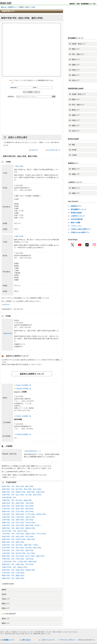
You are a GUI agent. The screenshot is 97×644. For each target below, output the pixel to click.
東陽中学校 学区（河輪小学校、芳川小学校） (18, 564)
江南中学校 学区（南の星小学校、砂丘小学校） (19, 553)
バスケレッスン (76, 226)
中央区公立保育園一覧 (23, 385)
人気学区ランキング (78, 216)
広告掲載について (8, 640)
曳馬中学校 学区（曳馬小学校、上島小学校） (18, 503)
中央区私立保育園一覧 (23, 389)
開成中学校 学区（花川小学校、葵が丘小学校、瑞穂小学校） (24, 556)
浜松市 (27, 7)
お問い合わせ (26, 640)
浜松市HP (6, 305)
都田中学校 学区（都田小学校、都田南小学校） (19, 528)
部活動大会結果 (76, 213)
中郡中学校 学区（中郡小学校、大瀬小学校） (18, 559)
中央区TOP (34, 150)
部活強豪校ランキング (79, 209)
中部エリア (6, 599)
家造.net (4, 7)
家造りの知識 (75, 223)
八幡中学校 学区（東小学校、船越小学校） (18, 500)
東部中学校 (7, 333)
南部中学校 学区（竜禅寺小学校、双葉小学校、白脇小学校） (24, 492)
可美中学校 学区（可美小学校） (14, 573)
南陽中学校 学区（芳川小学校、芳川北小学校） (19, 523)
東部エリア (6, 604)
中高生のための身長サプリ (80, 232)
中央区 (33, 7)
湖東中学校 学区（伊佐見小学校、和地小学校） (19, 539)
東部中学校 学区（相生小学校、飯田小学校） (18, 486)
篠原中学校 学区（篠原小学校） (14, 542)
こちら (10, 477)
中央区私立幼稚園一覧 (23, 434)
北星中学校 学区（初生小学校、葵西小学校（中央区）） (22, 525)
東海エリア (6, 619)
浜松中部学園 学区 (9, 498)
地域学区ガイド (13, 7)
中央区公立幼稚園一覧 (23, 416)
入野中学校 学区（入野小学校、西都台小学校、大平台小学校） (25, 534)
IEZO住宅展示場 (77, 219)
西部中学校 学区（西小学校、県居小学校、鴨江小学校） (22, 489)
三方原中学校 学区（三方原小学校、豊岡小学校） (20, 562)
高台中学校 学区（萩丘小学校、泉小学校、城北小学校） (22, 548)
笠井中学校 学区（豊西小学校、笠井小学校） (18, 520)
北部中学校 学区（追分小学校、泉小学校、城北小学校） (22, 495)
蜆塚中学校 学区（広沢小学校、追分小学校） (18, 511)
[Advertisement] (32, 117)
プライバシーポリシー (68, 640)
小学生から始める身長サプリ (81, 229)
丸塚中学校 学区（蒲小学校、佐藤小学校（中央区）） (21, 545)
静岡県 (21, 7)
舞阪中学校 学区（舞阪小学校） (14, 576)
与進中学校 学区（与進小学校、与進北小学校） (19, 517)
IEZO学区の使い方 (54, 150)
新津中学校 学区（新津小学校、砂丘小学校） (18, 506)
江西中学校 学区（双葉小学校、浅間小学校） (18, 509)
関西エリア (6, 623)
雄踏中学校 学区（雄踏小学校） (14, 578)
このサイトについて (48, 640)
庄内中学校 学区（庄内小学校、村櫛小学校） (18, 550)
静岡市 (4, 590)
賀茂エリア (6, 608)
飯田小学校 (19, 236)
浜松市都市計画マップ (32, 451)
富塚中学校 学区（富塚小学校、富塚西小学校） (19, 570)
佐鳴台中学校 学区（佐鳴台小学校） (15, 567)
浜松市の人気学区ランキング (32, 374)
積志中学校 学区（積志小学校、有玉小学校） (18, 537)
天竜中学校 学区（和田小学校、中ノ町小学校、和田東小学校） (25, 514)
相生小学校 (19, 166)
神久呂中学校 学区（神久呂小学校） (15, 531)
